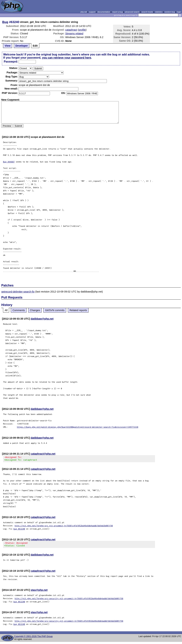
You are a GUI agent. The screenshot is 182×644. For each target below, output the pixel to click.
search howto (147, 12)
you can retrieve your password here (66, 58)
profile (82, 30)
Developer (22, 46)
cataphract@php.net (43, 454)
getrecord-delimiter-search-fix (18, 292)
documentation (104, 12)
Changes (35, 310)
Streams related (74, 33)
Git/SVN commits (55, 310)
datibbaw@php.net (42, 319)
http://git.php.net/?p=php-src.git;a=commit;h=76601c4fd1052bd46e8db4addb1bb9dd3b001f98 (64, 527)
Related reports (78, 310)
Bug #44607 (9, 162)
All (6, 310)
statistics (159, 12)
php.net (84, 12)
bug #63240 (19, 530)
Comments (19, 310)
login (179, 12)
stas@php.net (39, 592)
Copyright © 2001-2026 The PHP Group (33, 639)
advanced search (132, 12)
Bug (5, 22)
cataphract (71, 30)
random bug (170, 12)
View (8, 46)
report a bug (117, 12)
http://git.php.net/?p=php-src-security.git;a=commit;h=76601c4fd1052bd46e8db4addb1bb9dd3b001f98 (69, 601)
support (92, 12)
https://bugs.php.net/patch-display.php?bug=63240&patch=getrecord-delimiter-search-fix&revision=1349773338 (78, 427)
